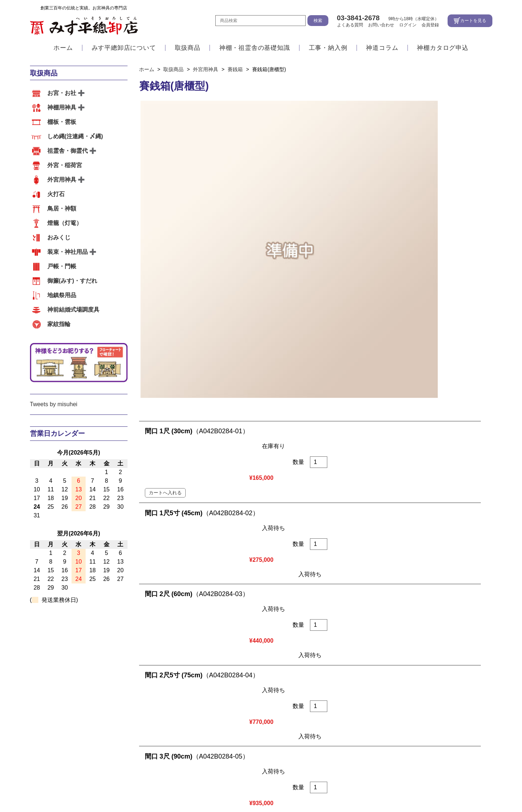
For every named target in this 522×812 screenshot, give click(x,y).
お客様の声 (168, 731)
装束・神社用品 (68, 252)
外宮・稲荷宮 (65, 165)
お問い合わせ (381, 25)
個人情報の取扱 (369, 785)
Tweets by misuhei (54, 404)
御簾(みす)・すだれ (72, 281)
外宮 (53, 731)
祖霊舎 (74, 731)
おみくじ (59, 237)
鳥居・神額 (62, 209)
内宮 (36, 731)
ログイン (408, 25)
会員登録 (430, 25)
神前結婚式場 (106, 731)
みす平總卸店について (124, 48)
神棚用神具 (62, 107)
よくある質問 (350, 25)
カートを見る (473, 21)
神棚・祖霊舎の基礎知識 (255, 48)
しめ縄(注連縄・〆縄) (75, 136)
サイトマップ (424, 785)
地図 (281, 760)
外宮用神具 (62, 180)
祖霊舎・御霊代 (68, 151)
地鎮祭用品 (62, 295)
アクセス (250, 668)
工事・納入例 (328, 48)
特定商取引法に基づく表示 (296, 785)
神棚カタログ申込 (443, 48)
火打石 (56, 194)
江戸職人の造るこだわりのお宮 (192, 668)
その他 (138, 731)
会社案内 (280, 668)
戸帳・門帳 (62, 266)
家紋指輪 (59, 324)
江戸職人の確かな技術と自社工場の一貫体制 (88, 668)
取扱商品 (188, 48)
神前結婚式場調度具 (73, 310)
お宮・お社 (62, 93)
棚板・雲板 (62, 122)
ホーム (63, 48)
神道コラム (382, 48)
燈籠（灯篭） (65, 223)
